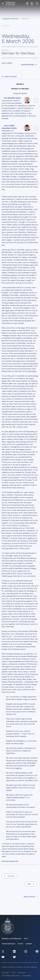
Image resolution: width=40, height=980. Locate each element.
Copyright (5, 973)
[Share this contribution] (36, 101)
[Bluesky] (14, 957)
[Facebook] (37, 951)
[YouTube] (3, 957)
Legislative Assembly (10, 19)
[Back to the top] (30, 896)
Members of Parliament (11, 939)
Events (20, 944)
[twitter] (3, 951)
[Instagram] (26, 951)
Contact (29, 944)
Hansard (25, 19)
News (26, 939)
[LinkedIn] (14, 951)
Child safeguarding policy (11, 976)
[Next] (31, 884)
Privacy (13, 973)
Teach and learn (8, 944)
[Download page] (29, 64)
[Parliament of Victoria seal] (8, 926)
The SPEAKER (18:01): (13, 98)
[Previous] (9, 876)
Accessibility (27, 976)
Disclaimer (22, 973)
